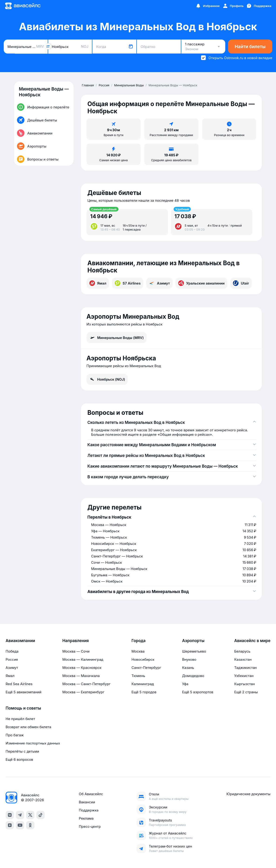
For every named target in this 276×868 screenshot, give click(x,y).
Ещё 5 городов (144, 692)
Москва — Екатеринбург (83, 692)
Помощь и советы (23, 708)
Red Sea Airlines (19, 684)
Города (139, 641)
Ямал (98, 283)
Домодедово (193, 676)
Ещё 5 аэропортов (198, 692)
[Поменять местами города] (48, 46)
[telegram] (20, 815)
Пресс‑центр (90, 826)
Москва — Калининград (83, 659)
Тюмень (138, 676)
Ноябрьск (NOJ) (107, 379)
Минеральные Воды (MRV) (117, 338)
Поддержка (89, 810)
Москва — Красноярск (82, 668)
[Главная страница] (23, 6)
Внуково (189, 659)
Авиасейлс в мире (252, 641)
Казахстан (243, 659)
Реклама (86, 818)
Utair (241, 283)
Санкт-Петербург (146, 668)
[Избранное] (208, 6)
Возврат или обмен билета (28, 727)
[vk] (10, 815)
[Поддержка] (259, 6)
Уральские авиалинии (201, 283)
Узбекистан (244, 676)
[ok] (30, 825)
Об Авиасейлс (91, 794)
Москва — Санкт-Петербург (86, 684)
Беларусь (242, 651)
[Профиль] (233, 6)
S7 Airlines (128, 283)
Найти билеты (250, 47)
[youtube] (20, 825)
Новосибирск (143, 659)
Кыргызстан (244, 684)
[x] (30, 815)
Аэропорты (193, 641)
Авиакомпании (20, 641)
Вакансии (87, 802)
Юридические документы (248, 794)
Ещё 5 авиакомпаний (24, 692)
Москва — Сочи (76, 651)
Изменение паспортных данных (33, 743)
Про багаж (15, 735)
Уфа (185, 684)
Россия (12, 659)
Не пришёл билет (20, 719)
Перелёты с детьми (22, 751)
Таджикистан (245, 668)
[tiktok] (40, 815)
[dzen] (10, 825)
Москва (138, 651)
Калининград (143, 684)
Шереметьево (194, 651)
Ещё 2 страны (246, 692)
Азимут (159, 283)
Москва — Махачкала (81, 676)
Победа (12, 651)
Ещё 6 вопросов (19, 759)
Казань (188, 668)
